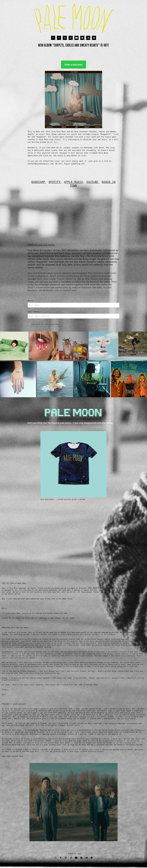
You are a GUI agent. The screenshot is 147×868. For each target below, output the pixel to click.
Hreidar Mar (7, 743)
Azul (57, 743)
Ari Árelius (93, 741)
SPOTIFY (55, 182)
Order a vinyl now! (73, 65)
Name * (30, 301)
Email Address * (35, 312)
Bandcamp (88, 148)
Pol (80, 743)
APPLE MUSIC (74, 182)
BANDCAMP (38, 182)
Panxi (84, 745)
